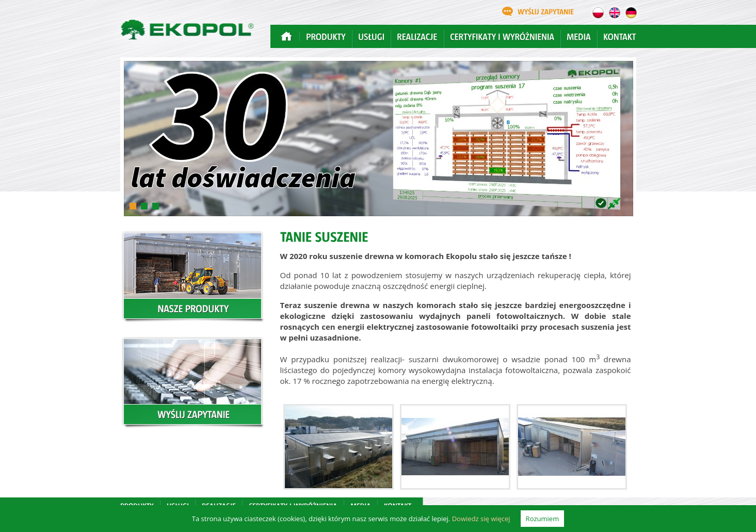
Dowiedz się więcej (481, 519)
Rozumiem (543, 519)
